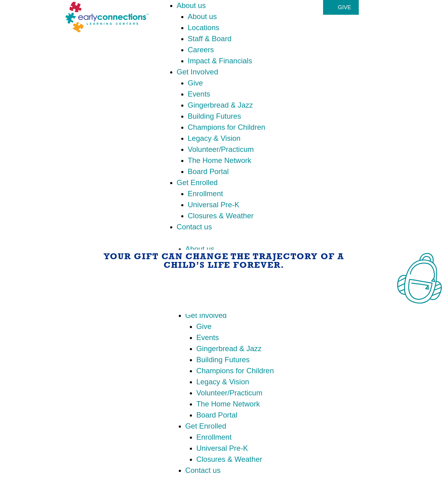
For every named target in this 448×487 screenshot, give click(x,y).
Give (195, 83)
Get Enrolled (197, 182)
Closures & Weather (221, 216)
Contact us (194, 227)
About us (191, 5)
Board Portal (208, 171)
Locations (204, 28)
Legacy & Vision (214, 138)
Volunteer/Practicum (221, 149)
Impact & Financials (220, 61)
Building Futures (214, 116)
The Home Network (220, 160)
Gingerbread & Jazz (220, 105)
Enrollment (205, 194)
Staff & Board (210, 39)
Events (199, 94)
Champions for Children (226, 127)
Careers (201, 50)
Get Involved (197, 72)
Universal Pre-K (214, 205)
